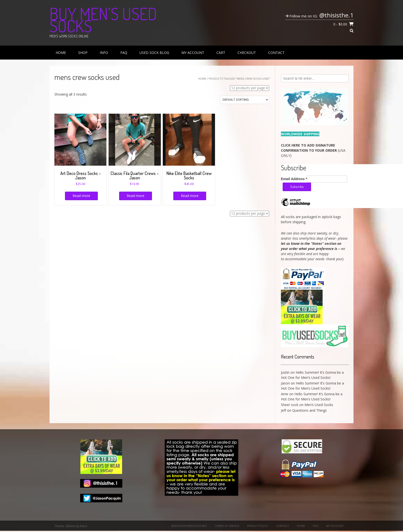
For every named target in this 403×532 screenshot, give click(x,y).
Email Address (294, 179)
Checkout (247, 53)
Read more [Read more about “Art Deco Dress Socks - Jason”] (81, 196)
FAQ (124, 53)
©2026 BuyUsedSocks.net (189, 526)
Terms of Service (227, 526)
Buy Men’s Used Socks (103, 20)
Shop (83, 53)
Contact (276, 53)
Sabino (70, 526)
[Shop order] (245, 100)
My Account (193, 53)
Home (61, 53)
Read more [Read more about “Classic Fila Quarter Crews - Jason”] (136, 196)
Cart (221, 53)
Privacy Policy (258, 526)
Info (104, 53)
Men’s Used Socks (319, 405)
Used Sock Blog (154, 53)
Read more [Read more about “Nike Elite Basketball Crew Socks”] (190, 196)
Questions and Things (309, 410)
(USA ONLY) (313, 150)
